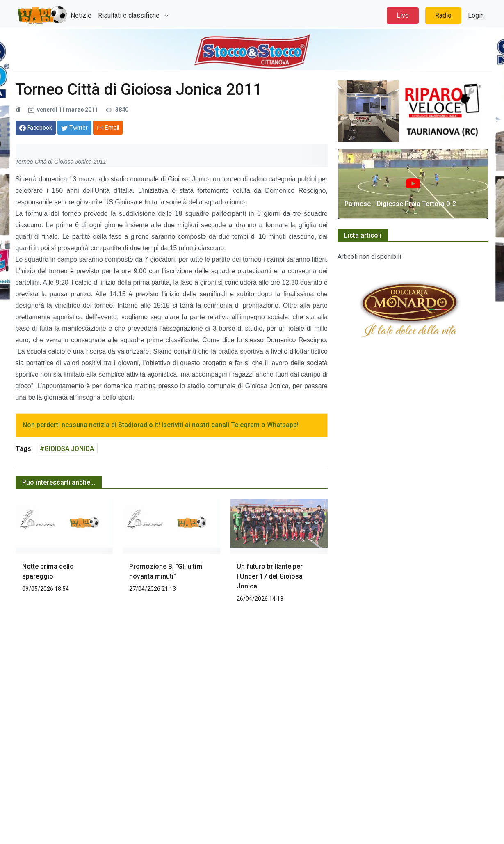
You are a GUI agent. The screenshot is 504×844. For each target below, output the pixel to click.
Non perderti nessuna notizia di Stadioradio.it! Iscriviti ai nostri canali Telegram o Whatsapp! (161, 425)
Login (476, 15)
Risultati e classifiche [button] (130, 15)
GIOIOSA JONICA (69, 449)
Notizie (81, 15)
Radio (443, 15)
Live (403, 15)
